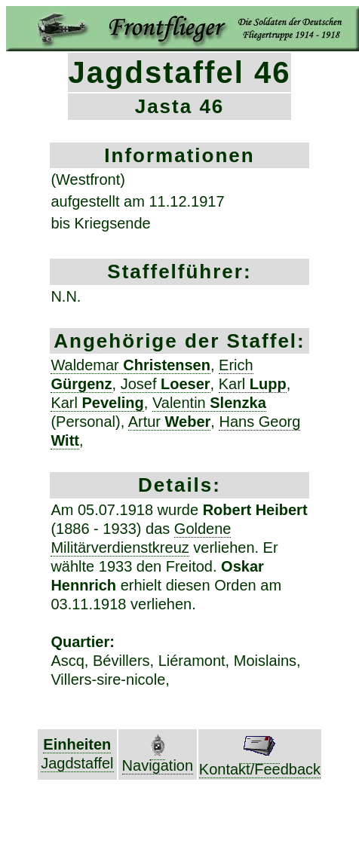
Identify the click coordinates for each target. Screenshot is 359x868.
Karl (253, 384)
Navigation (158, 758)
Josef (166, 384)
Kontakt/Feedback (260, 762)
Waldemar (130, 365)
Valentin (209, 403)
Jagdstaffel (77, 763)
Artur (170, 422)
